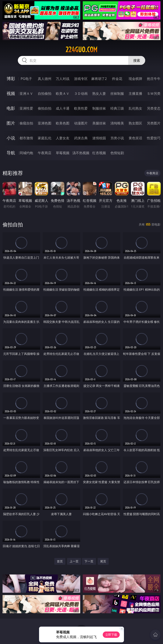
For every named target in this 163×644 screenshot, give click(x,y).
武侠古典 (81, 138)
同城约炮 (26, 153)
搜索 (137, 60)
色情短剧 (117, 153)
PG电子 (26, 79)
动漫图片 (81, 123)
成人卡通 (63, 108)
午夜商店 (45, 153)
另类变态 (154, 108)
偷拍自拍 (45, 108)
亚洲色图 (45, 123)
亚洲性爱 (26, 108)
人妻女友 (63, 138)
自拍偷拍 (45, 93)
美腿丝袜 (99, 123)
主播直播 (135, 93)
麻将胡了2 (99, 79)
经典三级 (117, 108)
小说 (11, 138)
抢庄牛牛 (154, 79)
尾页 (103, 561)
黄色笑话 (135, 138)
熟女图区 (135, 123)
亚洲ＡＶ (26, 93)
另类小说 (117, 138)
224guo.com (81, 50)
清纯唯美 (117, 123)
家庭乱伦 (45, 138)
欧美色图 (63, 123)
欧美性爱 (81, 108)
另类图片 (154, 123)
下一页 (89, 561)
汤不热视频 (81, 153)
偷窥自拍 (26, 123)
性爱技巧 (154, 138)
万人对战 (63, 79)
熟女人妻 (99, 93)
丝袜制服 (117, 93)
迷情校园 (99, 138)
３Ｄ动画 (81, 93)
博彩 (11, 79)
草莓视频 (63, 153)
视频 (11, 93)
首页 (60, 561)
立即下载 (111, 635)
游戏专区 (81, 79)
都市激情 (26, 138)
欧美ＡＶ (63, 93)
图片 (11, 123)
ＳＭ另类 (154, 93)
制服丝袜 (99, 108)
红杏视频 (99, 153)
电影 (11, 108)
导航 (11, 153)
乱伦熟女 (135, 108)
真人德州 (45, 79)
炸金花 (117, 79)
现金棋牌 (135, 79)
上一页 (74, 561)
